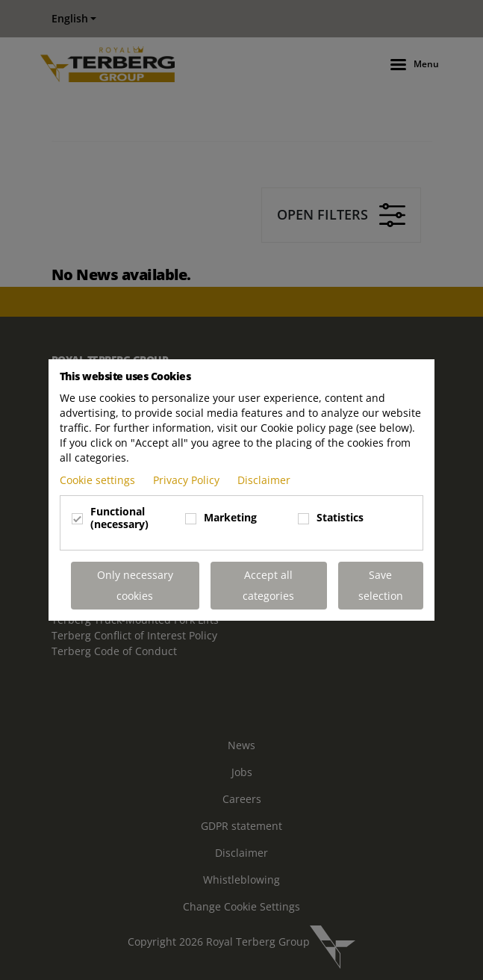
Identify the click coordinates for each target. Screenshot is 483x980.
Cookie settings (99, 480)
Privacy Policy (188, 480)
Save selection (381, 585)
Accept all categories (268, 585)
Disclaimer (264, 480)
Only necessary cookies (135, 585)
